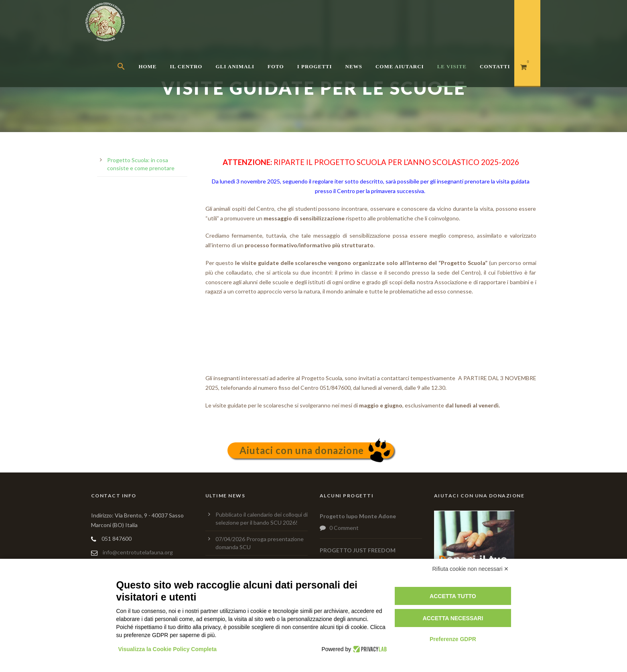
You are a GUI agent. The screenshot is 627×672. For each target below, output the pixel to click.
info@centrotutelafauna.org (138, 552)
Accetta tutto (453, 596)
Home (147, 66)
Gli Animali (235, 66)
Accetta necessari (453, 618)
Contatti (495, 66)
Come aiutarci (400, 66)
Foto (276, 66)
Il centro (186, 66)
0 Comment (344, 528)
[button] (128, 76)
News (354, 66)
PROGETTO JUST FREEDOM (358, 550)
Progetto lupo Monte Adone (358, 516)
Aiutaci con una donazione (302, 450)
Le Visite (452, 66)
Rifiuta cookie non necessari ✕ (471, 569)
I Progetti (315, 66)
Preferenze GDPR (453, 639)
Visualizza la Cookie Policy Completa (168, 649)
